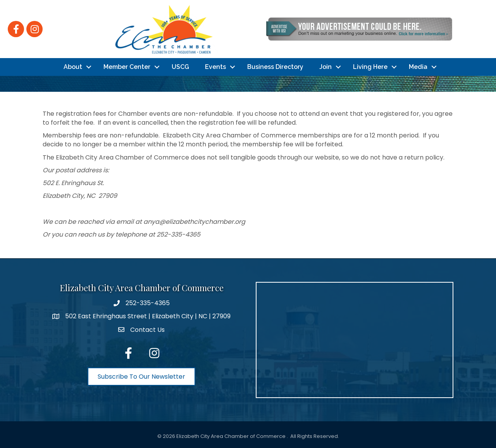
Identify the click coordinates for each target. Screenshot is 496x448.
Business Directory (275, 67)
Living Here (370, 67)
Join (325, 67)
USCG (180, 67)
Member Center (127, 67)
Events (215, 67)
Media (418, 67)
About (73, 67)
